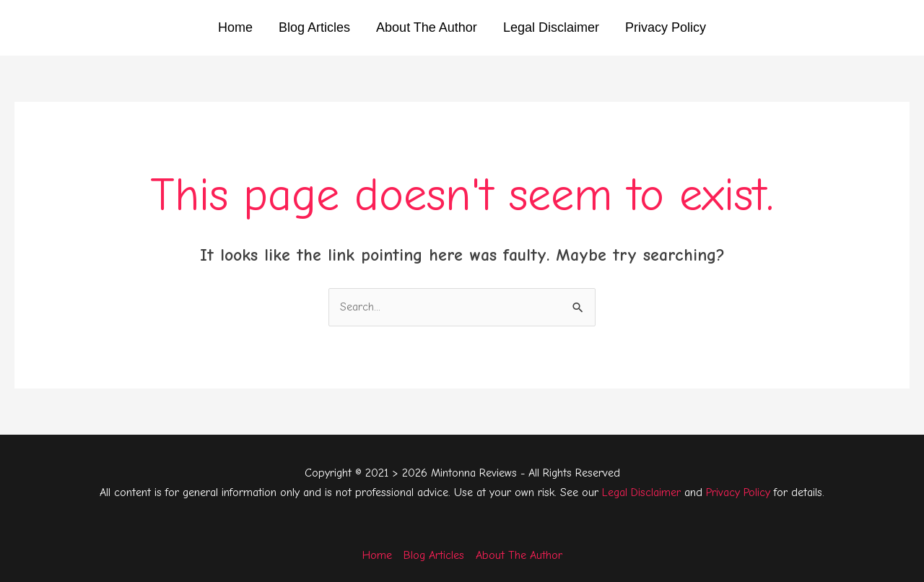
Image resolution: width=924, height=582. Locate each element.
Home (235, 27)
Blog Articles (314, 27)
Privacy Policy (666, 27)
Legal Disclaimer (551, 27)
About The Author (427, 27)
